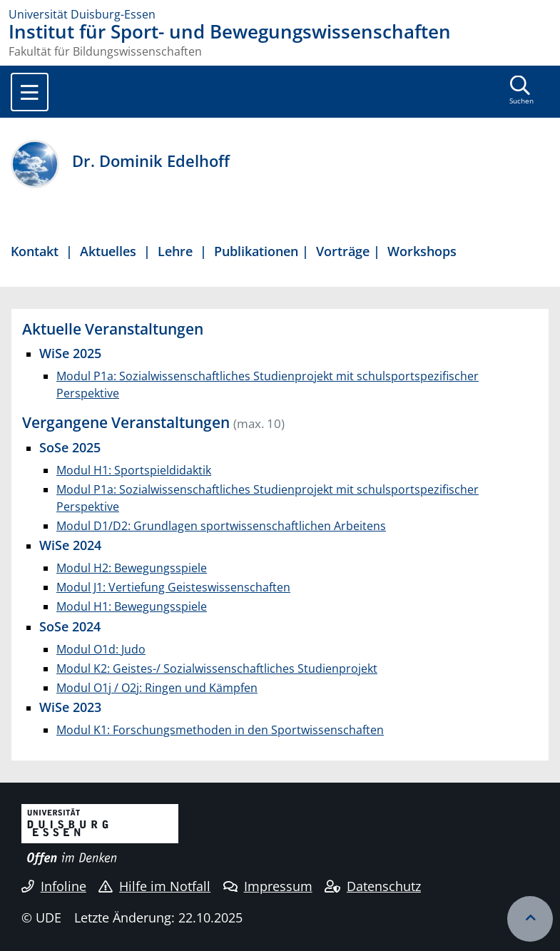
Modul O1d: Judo (101, 649)
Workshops (422, 251)
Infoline (54, 886)
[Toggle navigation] (30, 92)
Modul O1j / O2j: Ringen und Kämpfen (157, 688)
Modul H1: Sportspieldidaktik (134, 470)
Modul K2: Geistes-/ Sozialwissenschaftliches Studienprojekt (217, 668)
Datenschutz (373, 886)
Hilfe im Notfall (154, 886)
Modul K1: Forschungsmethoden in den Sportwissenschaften (220, 730)
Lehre (175, 251)
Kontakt (35, 251)
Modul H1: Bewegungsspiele (132, 606)
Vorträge (345, 251)
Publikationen (256, 251)
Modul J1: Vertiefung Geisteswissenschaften (173, 587)
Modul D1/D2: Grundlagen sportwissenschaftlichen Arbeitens (221, 526)
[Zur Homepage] (280, 14)
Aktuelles (108, 251)
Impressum (268, 886)
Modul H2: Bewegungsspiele (132, 568)
